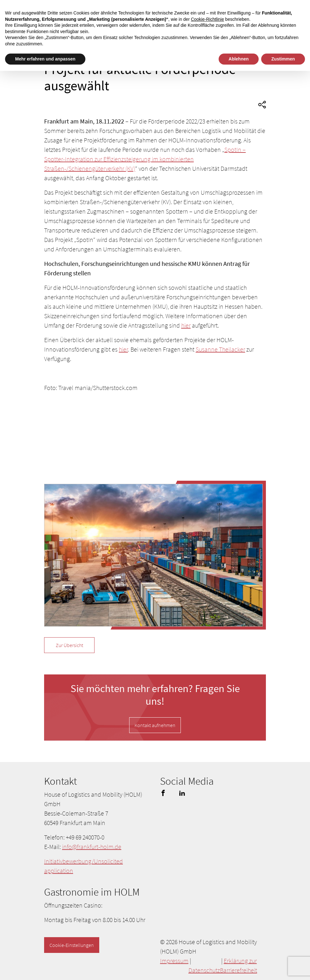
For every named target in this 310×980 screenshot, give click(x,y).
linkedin (182, 793)
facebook (163, 793)
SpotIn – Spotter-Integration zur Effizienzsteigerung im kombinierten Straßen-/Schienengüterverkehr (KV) (145, 159)
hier (186, 325)
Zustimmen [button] (283, 59)
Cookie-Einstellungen (72, 945)
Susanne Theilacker (220, 349)
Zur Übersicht (69, 645)
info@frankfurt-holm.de (92, 847)
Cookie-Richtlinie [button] (207, 19)
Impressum (174, 961)
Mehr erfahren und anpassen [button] (45, 59)
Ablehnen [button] (239, 59)
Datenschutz (204, 970)
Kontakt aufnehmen (155, 725)
